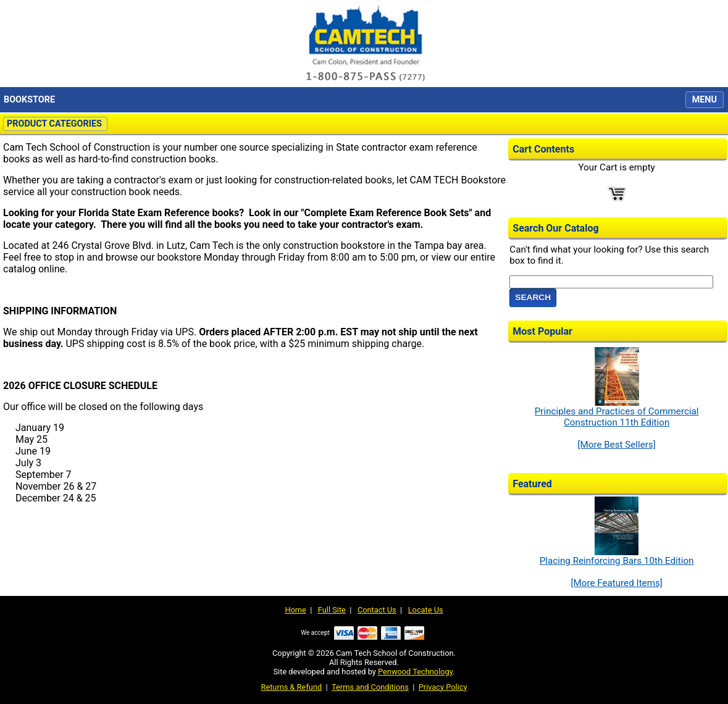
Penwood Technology (415, 672)
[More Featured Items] (616, 583)
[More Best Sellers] (616, 445)
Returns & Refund (292, 687)
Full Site (332, 610)
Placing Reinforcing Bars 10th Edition (617, 556)
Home (295, 610)
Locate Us (426, 610)
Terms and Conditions (370, 687)
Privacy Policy (443, 687)
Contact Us (377, 610)
